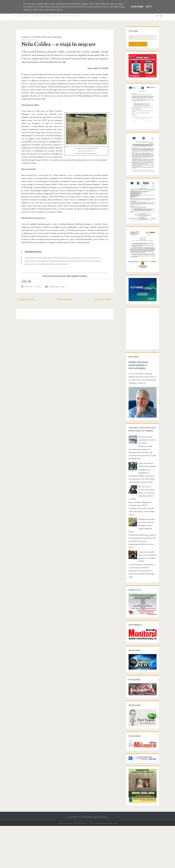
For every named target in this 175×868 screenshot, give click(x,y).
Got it (149, 7)
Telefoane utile (53, 16)
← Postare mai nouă (22, 290)
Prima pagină (21, 16)
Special (26, 278)
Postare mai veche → (107, 290)
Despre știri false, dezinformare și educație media (140, 406)
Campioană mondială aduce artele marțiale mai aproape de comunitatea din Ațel (147, 583)
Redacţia (36, 16)
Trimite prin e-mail (52, 277)
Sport (36, 278)
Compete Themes (73, 866)
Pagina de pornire (65, 290)
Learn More (137, 7)
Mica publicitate (74, 16)
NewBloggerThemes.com (108, 866)
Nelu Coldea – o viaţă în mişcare (56, 44)
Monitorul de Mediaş (97, 859)
